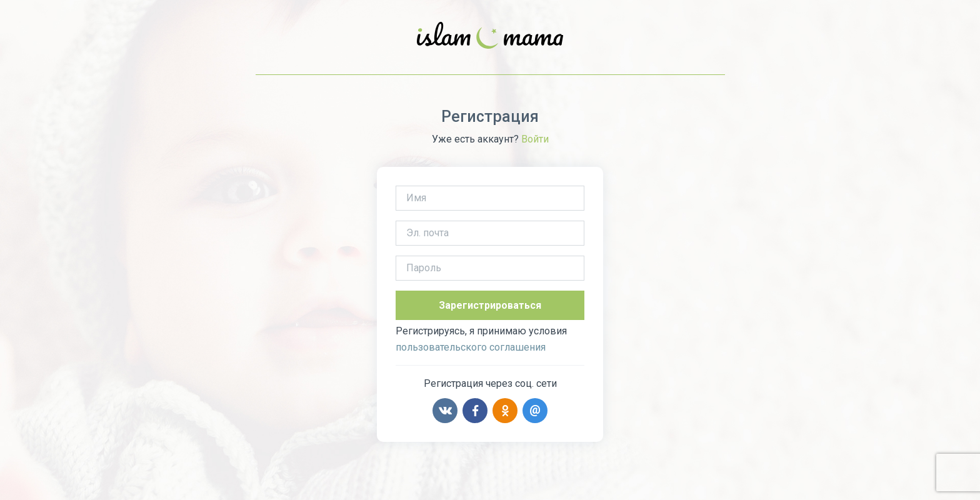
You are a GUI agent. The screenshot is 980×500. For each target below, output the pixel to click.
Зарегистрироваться (490, 305)
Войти (535, 139)
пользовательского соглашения (471, 347)
